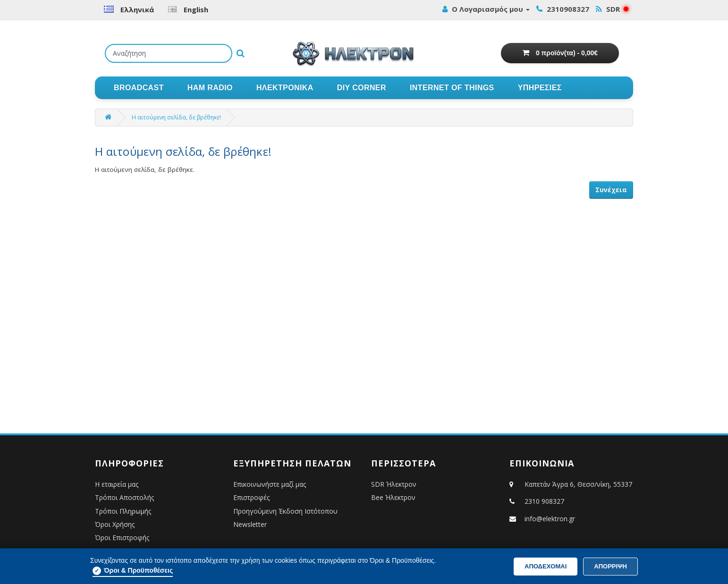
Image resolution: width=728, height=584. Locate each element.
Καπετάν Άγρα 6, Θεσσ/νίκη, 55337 (571, 484)
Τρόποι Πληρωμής (123, 511)
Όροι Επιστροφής (122, 537)
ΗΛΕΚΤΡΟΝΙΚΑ (285, 88)
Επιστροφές (251, 497)
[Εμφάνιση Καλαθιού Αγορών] (560, 53)
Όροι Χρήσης (115, 524)
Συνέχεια (611, 190)
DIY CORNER (362, 88)
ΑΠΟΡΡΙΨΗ (610, 566)
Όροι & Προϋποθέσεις (133, 571)
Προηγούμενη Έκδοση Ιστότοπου (285, 511)
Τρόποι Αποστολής (124, 497)
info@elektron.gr (550, 519)
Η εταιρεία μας (117, 484)
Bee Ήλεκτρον (393, 497)
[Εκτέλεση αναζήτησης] (241, 53)
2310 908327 (544, 501)
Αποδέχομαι (546, 566)
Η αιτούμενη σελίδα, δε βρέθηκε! (176, 117)
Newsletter (250, 524)
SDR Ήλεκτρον (394, 484)
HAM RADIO (210, 88)
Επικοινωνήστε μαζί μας (270, 484)
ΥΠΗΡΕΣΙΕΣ (540, 88)
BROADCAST (139, 88)
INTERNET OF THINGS (452, 88)
